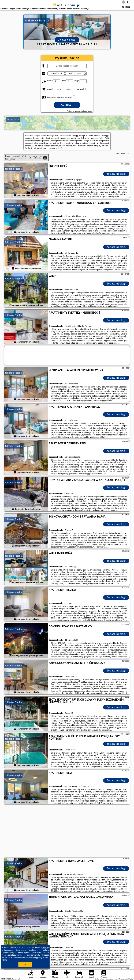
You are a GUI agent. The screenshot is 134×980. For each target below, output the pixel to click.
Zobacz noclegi (116, 174)
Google (45, 947)
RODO (5, 960)
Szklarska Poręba (13, 169)
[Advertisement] (67, 831)
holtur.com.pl (67, 5)
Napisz (131, 979)
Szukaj (67, 105)
